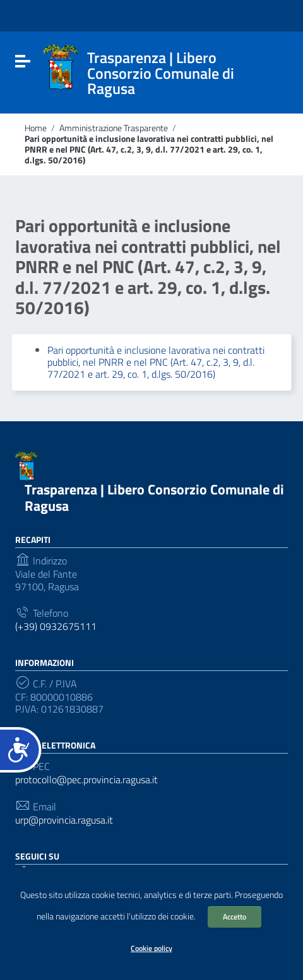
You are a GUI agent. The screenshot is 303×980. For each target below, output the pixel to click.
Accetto (235, 917)
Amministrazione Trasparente (114, 128)
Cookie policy (151, 948)
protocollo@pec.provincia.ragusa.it (86, 780)
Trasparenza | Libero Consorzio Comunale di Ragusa (154, 497)
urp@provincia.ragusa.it (64, 820)
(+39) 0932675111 (56, 627)
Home (36, 128)
